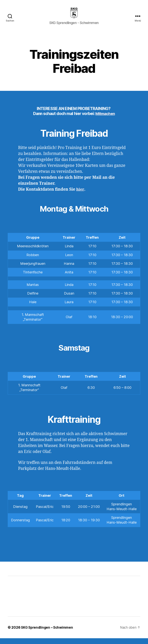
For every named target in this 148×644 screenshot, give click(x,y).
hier (80, 195)
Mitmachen (105, 119)
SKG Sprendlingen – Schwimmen (48, 633)
